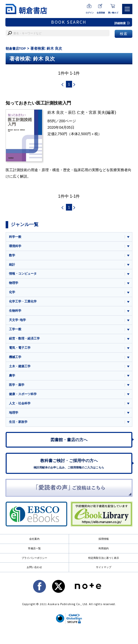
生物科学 (16, 314)
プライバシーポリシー (34, 568)
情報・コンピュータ (24, 276)
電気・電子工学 (21, 352)
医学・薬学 (17, 391)
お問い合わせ (34, 577)
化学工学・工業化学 (24, 304)
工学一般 (16, 333)
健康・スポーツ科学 (24, 400)
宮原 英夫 (100, 113)
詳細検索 (122, 23)
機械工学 (16, 362)
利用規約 (104, 558)
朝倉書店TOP (17, 48)
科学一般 (16, 237)
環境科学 (16, 247)
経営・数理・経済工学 (26, 343)
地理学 (14, 419)
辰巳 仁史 (78, 113)
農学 (12, 381)
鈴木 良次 (56, 113)
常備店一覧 (34, 558)
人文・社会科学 (21, 410)
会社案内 (34, 548)
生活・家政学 (19, 429)
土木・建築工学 (21, 372)
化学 (12, 295)
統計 (12, 266)
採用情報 (104, 548)
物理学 (14, 285)
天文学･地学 (18, 323)
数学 (12, 256)
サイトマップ (104, 577)
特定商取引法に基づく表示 (104, 568)
